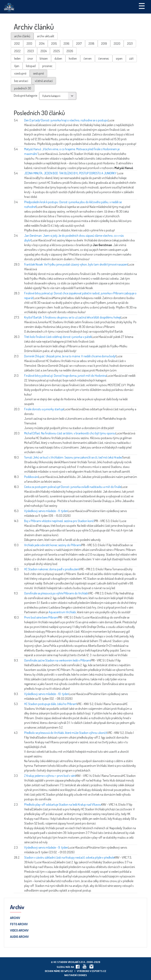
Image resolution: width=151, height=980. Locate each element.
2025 (57, 51)
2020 (117, 44)
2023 (31, 51)
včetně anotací (44, 81)
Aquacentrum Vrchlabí (62, 612)
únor (30, 58)
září (131, 58)
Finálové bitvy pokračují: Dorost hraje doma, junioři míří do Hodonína (65, 376)
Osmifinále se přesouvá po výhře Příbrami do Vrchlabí (56, 593)
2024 (44, 51)
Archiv (15, 918)
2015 (54, 44)
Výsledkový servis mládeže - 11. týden (46, 511)
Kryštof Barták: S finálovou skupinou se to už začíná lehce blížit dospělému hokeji (72, 317)
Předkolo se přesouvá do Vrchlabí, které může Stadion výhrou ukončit (66, 733)
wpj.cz (69, 971)
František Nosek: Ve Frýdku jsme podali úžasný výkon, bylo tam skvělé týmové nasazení (76, 264)
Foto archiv (19, 924)
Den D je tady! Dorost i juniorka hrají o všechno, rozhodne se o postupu (66, 120)
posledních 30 (23, 88)
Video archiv (19, 931)
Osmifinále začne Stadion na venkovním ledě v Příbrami (58, 660)
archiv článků (22, 36)
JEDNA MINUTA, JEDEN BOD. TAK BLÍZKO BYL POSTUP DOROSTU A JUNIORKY (71, 173)
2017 (79, 44)
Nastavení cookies (76, 975)
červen (88, 58)
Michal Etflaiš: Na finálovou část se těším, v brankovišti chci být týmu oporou (70, 433)
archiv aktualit (46, 36)
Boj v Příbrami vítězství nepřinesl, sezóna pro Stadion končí (59, 521)
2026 (70, 51)
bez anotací (21, 81)
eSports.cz (99, 971)
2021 (130, 44)
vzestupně (20, 73)
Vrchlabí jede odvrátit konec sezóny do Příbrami (53, 545)
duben (58, 58)
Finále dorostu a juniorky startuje (44, 409)
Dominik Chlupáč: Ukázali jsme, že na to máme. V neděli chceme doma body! (70, 356)
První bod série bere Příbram (41, 617)
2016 (66, 44)
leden (17, 58)
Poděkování (31, 477)
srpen (119, 58)
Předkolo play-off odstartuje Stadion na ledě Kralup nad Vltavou (63, 804)
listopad (31, 66)
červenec (104, 58)
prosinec (47, 66)
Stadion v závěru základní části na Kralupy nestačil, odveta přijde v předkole (69, 857)
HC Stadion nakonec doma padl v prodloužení (52, 569)
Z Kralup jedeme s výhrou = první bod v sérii (50, 776)
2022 (17, 51)
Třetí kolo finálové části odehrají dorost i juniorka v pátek (58, 337)
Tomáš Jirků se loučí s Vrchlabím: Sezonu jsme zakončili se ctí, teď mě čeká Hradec (73, 457)
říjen (17, 66)
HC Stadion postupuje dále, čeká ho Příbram (50, 704)
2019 (104, 44)
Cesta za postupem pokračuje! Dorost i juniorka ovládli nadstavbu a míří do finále (73, 487)
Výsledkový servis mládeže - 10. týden (46, 694)
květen (73, 58)
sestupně (38, 73)
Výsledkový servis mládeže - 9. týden (46, 847)
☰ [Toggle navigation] (142, 6)
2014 (42, 44)
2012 (17, 44)
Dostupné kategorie (25, 96)
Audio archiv (19, 937)
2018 (91, 44)
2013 (29, 44)
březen (44, 58)
